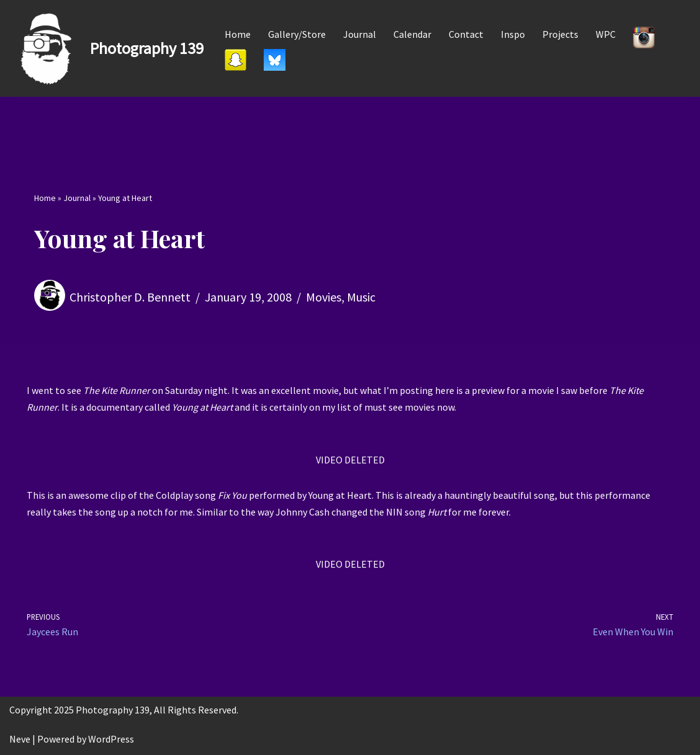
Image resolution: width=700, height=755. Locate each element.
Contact (466, 34)
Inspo (513, 34)
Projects (560, 34)
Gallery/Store (297, 34)
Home (238, 34)
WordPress (111, 739)
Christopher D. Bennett (130, 297)
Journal (360, 34)
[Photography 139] (106, 48)
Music (361, 297)
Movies (324, 297)
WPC (606, 34)
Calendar (412, 34)
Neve (20, 739)
